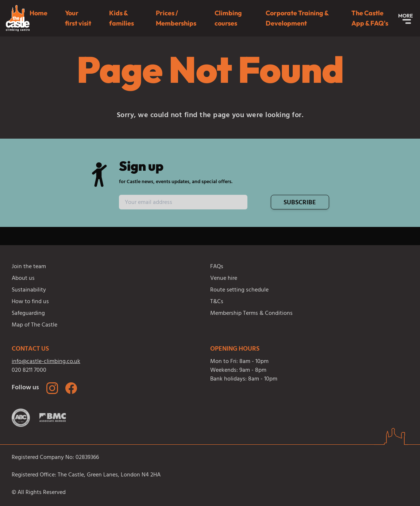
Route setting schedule (239, 290)
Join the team (29, 267)
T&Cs (217, 302)
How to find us (30, 302)
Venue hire (224, 279)
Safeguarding (28, 314)
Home (38, 13)
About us (23, 279)
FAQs (217, 267)
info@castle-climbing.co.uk (46, 362)
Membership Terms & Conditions (251, 314)
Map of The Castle (34, 325)
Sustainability (29, 290)
